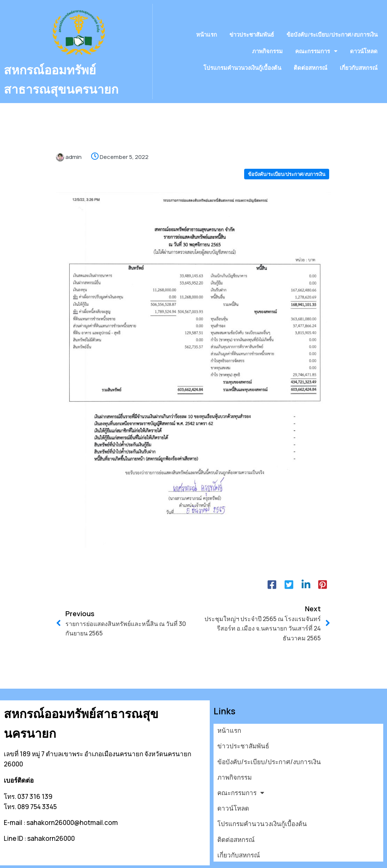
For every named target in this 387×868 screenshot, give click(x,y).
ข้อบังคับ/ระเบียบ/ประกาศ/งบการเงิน (287, 163)
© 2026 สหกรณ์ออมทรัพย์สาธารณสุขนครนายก (70, 858)
